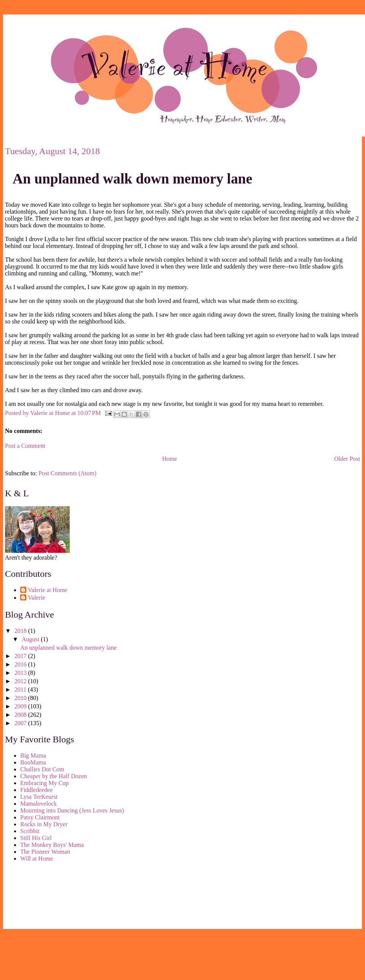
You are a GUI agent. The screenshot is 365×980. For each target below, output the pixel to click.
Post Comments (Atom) (67, 473)
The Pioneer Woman (45, 852)
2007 (21, 723)
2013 (21, 673)
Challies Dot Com (42, 769)
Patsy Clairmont (40, 817)
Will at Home (37, 859)
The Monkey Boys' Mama (52, 845)
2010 (21, 698)
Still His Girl (36, 838)
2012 (21, 681)
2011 (21, 690)
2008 (21, 715)
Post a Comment (25, 446)
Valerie (36, 598)
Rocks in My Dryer (44, 824)
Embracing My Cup (44, 783)
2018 (21, 631)
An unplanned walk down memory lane (132, 179)
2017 (21, 656)
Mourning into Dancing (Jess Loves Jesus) (72, 810)
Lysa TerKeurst (39, 797)
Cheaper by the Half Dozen (54, 776)
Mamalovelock (38, 804)
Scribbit (30, 831)
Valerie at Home (48, 590)
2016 (21, 664)
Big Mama (33, 756)
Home (169, 459)
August (31, 639)
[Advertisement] (39, 897)
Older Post (347, 459)
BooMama (33, 762)
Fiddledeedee (36, 790)
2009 (21, 706)
